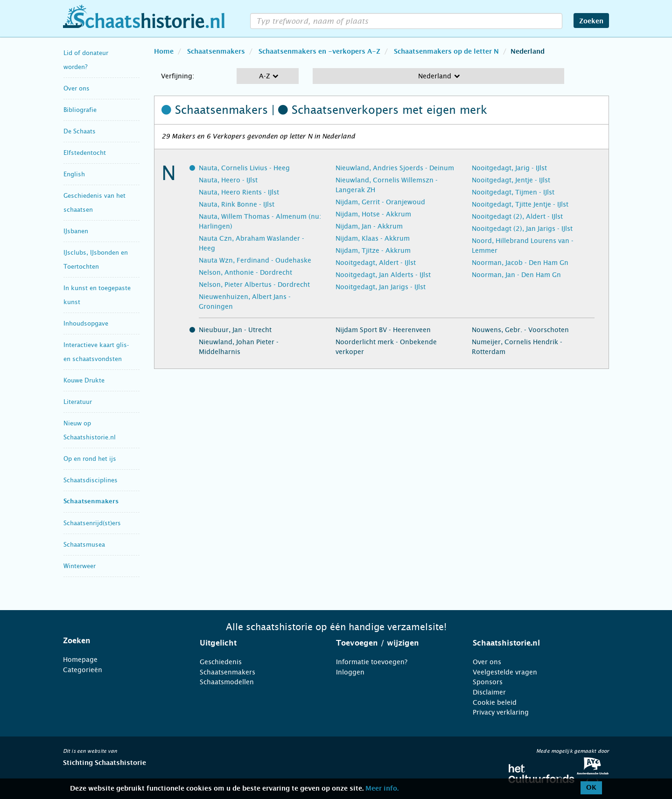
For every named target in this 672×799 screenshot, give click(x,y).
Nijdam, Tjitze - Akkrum (373, 250)
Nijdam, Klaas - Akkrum (373, 238)
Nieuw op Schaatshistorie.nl (90, 430)
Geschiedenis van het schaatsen (94, 203)
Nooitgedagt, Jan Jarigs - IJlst (381, 287)
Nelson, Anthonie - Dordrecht (245, 272)
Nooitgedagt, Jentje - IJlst (511, 180)
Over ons (77, 88)
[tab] (120, 641)
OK (591, 788)
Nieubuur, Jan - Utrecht (235, 330)
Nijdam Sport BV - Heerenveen (383, 330)
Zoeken (591, 21)
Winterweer (80, 566)
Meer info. (382, 789)
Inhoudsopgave (86, 323)
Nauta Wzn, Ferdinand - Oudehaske (255, 260)
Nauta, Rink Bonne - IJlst (237, 204)
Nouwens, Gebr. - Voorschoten (520, 330)
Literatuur (78, 402)
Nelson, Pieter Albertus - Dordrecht (254, 285)
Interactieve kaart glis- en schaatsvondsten (96, 352)
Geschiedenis (221, 662)
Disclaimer (489, 692)
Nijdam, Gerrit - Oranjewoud (380, 202)
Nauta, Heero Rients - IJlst (239, 192)
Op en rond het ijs (90, 459)
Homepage (80, 660)
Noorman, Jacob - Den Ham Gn (520, 263)
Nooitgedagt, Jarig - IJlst (509, 168)
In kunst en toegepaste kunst (97, 295)
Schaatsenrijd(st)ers (92, 523)
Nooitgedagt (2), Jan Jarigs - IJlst (522, 229)
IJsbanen (76, 231)
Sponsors (488, 682)
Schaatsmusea (84, 545)
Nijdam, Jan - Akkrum (369, 226)
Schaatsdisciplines (91, 480)
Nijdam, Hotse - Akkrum (373, 214)
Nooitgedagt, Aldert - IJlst (376, 263)
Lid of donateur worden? (86, 60)
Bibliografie (80, 110)
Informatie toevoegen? (372, 662)
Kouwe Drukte (84, 380)
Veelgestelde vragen (505, 672)
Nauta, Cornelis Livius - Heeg (244, 168)
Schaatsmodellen (227, 682)
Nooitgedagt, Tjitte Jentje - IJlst (520, 204)
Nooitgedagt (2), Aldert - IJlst (517, 216)
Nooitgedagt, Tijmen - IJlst (513, 192)
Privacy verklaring (501, 712)
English (74, 174)
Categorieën (83, 670)
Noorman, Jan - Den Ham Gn (516, 275)
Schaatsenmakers (91, 502)
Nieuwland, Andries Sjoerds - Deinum (395, 168)
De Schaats (80, 131)
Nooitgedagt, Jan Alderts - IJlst (383, 275)
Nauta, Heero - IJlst (228, 180)
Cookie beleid (495, 702)
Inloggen (350, 672)
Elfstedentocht (85, 153)
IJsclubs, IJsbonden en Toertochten (96, 260)
